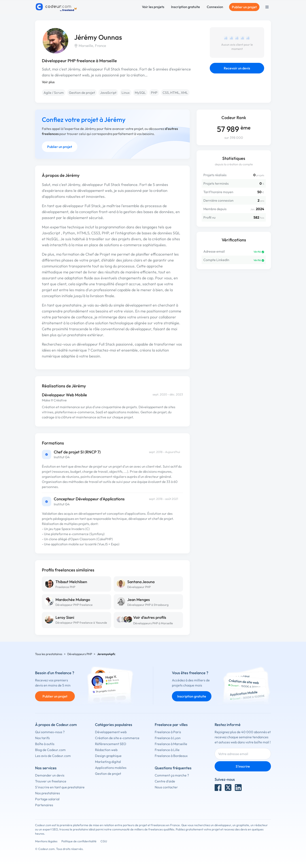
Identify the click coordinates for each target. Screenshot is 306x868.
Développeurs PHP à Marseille (153, 623)
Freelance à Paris (168, 732)
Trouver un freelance (51, 781)
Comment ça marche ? (172, 775)
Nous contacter (166, 787)
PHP (154, 93)
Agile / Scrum (54, 93)
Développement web (111, 732)
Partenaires (44, 805)
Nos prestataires (47, 793)
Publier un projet (244, 7)
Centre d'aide (165, 781)
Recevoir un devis (237, 68)
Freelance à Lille (167, 750)
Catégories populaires (114, 725)
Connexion (215, 7)
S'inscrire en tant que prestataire (60, 787)
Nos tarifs (42, 738)
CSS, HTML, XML (175, 93)
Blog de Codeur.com (50, 750)
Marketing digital (108, 762)
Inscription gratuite (186, 7)
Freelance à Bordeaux (171, 756)
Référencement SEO (111, 744)
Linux (126, 93)
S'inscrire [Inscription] (243, 766)
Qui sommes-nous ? (50, 732)
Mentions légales (46, 841)
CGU (104, 841)
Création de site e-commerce (117, 738)
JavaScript (108, 93)
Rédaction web (106, 750)
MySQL (140, 93)
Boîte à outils (45, 744)
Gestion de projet (82, 93)
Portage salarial (47, 799)
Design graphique (108, 756)
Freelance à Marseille (171, 744)
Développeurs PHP (80, 654)
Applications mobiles (111, 768)
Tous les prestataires (49, 654)
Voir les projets (153, 7)
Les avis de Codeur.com (53, 756)
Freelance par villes (171, 725)
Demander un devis (50, 775)
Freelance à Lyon (168, 738)
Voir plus (48, 82)
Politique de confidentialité (79, 841)
